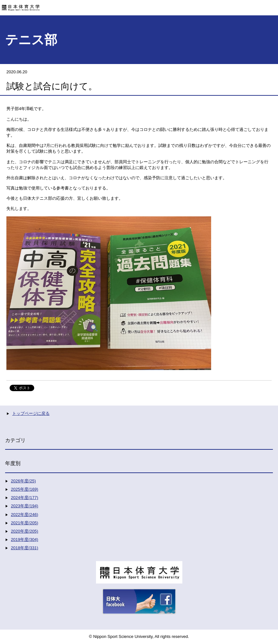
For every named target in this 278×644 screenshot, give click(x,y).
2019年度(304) (24, 539)
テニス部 (31, 40)
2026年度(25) (23, 481)
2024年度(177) (24, 498)
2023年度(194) (24, 506)
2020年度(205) (24, 531)
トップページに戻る (31, 413)
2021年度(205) (24, 523)
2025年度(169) (24, 489)
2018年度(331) (24, 548)
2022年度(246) (24, 515)
